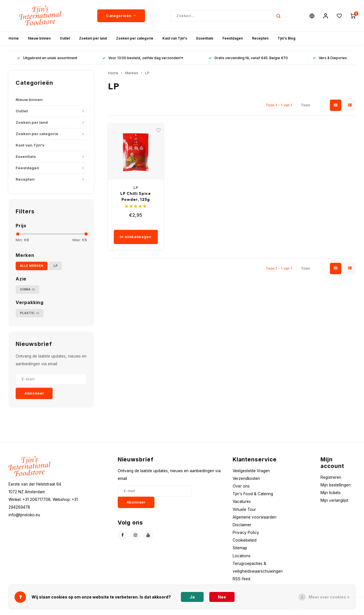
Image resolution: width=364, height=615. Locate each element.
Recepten (260, 38)
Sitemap (240, 548)
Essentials (205, 38)
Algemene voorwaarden (255, 517)
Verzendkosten (246, 478)
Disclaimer (242, 525)
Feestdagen (233, 38)
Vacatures (242, 502)
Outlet (65, 38)
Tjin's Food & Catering (253, 494)
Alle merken (32, 266)
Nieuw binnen (39, 38)
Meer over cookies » (329, 597)
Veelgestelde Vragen (251, 471)
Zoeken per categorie (135, 38)
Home (14, 38)
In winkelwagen (136, 237)
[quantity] (144, 224)
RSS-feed (241, 579)
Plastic (30, 313)
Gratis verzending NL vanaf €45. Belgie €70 (248, 58)
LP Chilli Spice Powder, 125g (136, 196)
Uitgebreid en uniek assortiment (47, 58)
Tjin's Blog (287, 38)
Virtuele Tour (244, 509)
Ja (192, 597)
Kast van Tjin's (175, 38)
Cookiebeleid (245, 540)
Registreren (331, 477)
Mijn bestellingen (336, 485)
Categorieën (121, 16)
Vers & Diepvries (330, 58)
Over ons (241, 486)
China (27, 289)
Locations (242, 556)
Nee (222, 597)
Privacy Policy (246, 533)
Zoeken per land (93, 38)
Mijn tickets (331, 493)
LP (56, 266)
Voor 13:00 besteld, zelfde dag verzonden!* (143, 58)
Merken (132, 73)
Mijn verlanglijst (334, 500)
